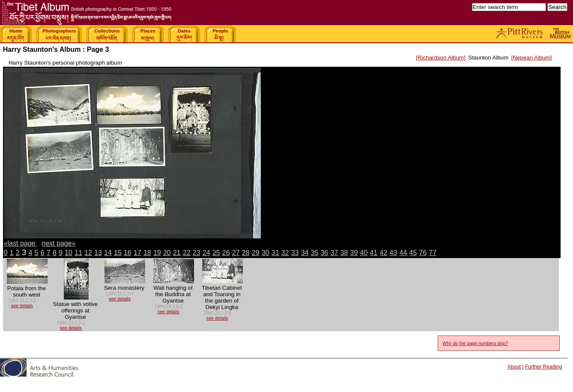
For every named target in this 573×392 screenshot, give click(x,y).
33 (295, 253)
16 (128, 253)
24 (206, 253)
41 (374, 253)
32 (285, 253)
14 (108, 253)
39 (354, 253)
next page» (58, 243)
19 (157, 253)
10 (69, 253)
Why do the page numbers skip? (475, 343)
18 (147, 253)
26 (226, 253)
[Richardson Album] (441, 58)
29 (256, 253)
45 (413, 253)
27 (236, 253)
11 (78, 253)
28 (246, 253)
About (514, 367)
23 (197, 253)
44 (403, 253)
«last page (21, 243)
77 (433, 253)
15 (118, 253)
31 (275, 253)
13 (98, 253)
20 (167, 253)
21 (177, 253)
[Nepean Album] (532, 58)
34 (305, 253)
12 (88, 253)
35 (315, 253)
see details (22, 306)
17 (137, 253)
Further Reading (544, 367)
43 (394, 253)
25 (216, 253)
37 (334, 253)
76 (423, 253)
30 (266, 253)
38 (344, 253)
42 (384, 253)
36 (325, 253)
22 (187, 253)
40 (364, 253)
